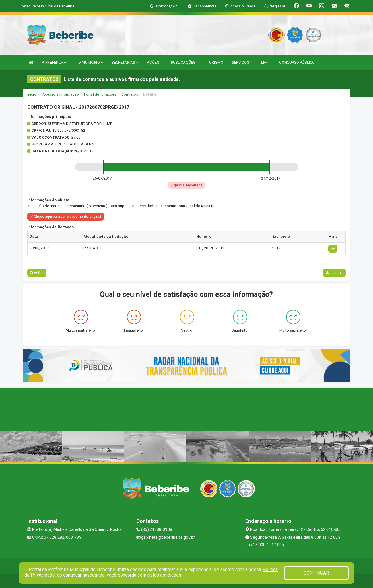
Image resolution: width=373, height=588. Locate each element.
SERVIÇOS (242, 62)
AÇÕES (155, 62)
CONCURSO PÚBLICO (297, 62)
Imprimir (334, 273)
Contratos (130, 94)
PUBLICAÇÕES (185, 62)
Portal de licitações (100, 94)
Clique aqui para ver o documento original (66, 217)
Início (32, 94)
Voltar (37, 273)
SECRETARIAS (125, 62)
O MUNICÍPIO (91, 62)
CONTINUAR (316, 573)
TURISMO (215, 62)
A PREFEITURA (56, 62)
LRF (266, 62)
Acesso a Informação (61, 94)
